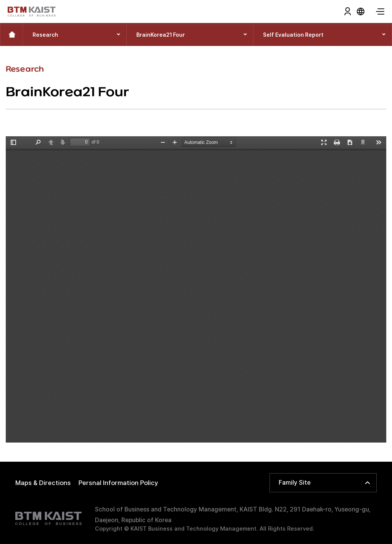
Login (348, 11)
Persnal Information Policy (118, 483)
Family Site (295, 483)
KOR (361, 11)
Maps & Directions (43, 483)
